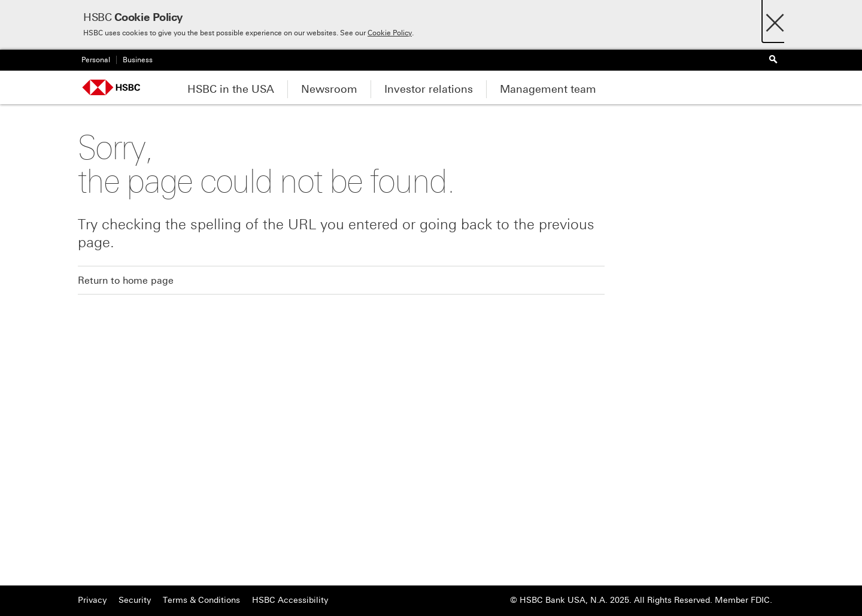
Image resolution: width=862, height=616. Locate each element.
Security (135, 600)
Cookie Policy (390, 33)
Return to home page (126, 280)
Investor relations (429, 89)
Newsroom (329, 89)
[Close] (775, 19)
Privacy (92, 600)
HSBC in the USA (231, 89)
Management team (548, 89)
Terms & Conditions (201, 600)
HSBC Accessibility (290, 600)
